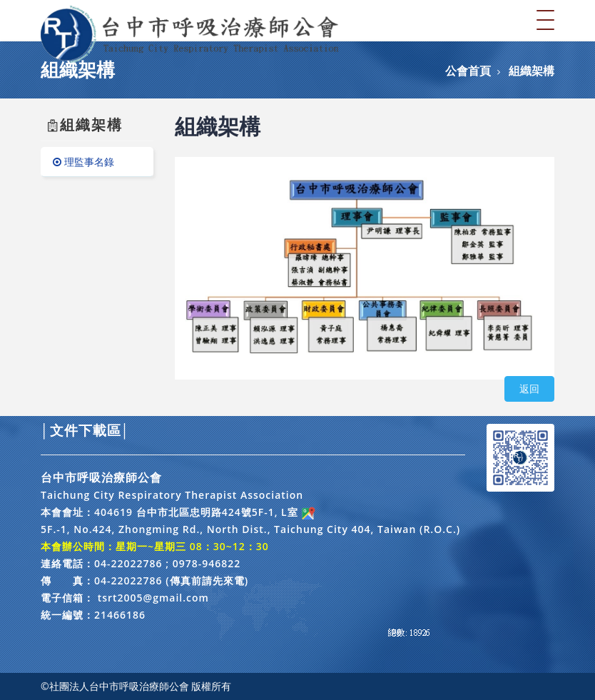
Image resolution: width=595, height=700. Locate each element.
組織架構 (532, 71)
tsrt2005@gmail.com (153, 598)
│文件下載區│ (85, 430)
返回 (529, 389)
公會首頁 (468, 71)
